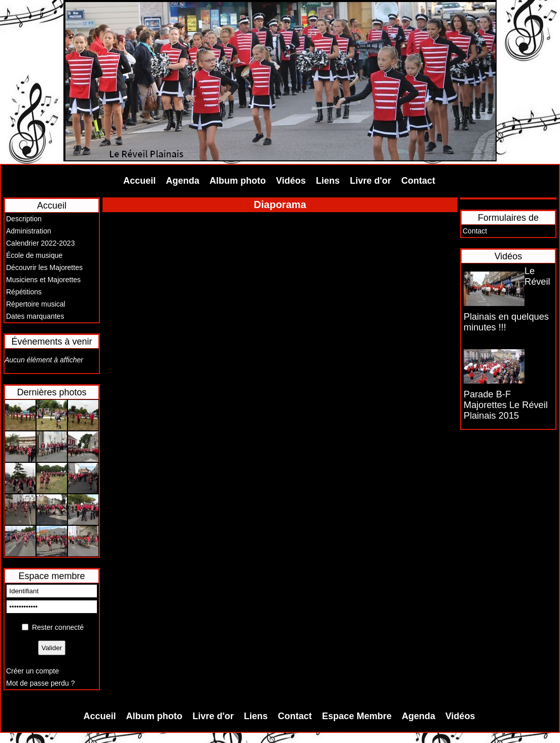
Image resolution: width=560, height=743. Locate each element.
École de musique (34, 255)
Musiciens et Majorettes (43, 280)
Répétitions (24, 292)
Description (24, 219)
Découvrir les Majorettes (44, 267)
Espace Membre (357, 716)
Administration (29, 231)
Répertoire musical (36, 304)
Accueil (139, 181)
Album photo (238, 181)
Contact (418, 181)
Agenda (183, 181)
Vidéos (291, 181)
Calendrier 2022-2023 (40, 243)
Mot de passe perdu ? (40, 683)
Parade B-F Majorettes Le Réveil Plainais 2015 (506, 405)
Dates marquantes (35, 316)
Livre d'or (371, 181)
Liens (328, 181)
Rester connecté (58, 627)
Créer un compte (32, 671)
